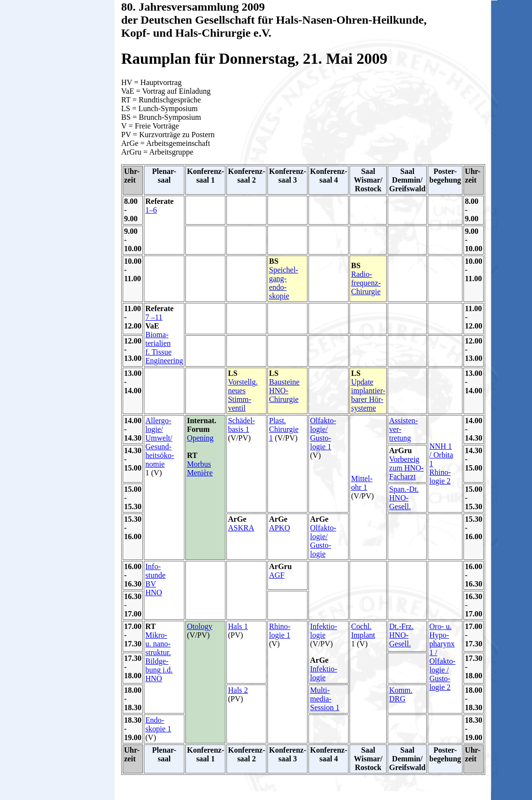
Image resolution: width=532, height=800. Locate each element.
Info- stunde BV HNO (155, 579)
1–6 (151, 210)
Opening (200, 438)
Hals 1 (238, 626)
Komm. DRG (401, 694)
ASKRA (241, 528)
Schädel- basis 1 (241, 425)
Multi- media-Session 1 (325, 699)
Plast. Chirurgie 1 (284, 429)
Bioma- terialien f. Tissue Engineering (164, 348)
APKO (280, 528)
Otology (199, 626)
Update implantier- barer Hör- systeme (368, 395)
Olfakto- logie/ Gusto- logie (323, 541)
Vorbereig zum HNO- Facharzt (406, 468)
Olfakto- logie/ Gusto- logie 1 (323, 434)
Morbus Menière (200, 468)
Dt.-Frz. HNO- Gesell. (401, 635)
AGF (277, 575)
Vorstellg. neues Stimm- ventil (243, 395)
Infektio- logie (323, 631)
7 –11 (154, 317)
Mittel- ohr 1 (362, 483)
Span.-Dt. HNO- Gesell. (404, 498)
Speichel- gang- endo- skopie (283, 283)
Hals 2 (238, 690)
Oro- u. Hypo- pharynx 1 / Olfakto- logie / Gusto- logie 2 (442, 657)
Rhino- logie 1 (280, 631)
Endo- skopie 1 (158, 724)
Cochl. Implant (363, 631)
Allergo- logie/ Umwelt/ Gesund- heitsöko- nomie (160, 442)
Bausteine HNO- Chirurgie (284, 391)
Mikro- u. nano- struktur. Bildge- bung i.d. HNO (159, 657)
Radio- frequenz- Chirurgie (366, 283)
